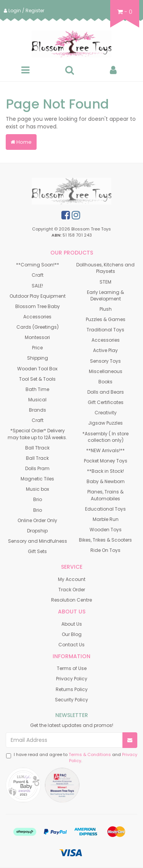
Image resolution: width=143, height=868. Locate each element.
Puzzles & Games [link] (106, 319)
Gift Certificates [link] (106, 402)
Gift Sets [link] (37, 551)
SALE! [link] (37, 286)
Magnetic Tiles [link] (37, 479)
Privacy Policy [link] (72, 679)
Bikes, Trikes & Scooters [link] (105, 540)
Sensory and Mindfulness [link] (38, 541)
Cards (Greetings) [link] (38, 327)
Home (21, 142)
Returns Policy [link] (72, 689)
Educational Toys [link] (105, 509)
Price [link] (37, 348)
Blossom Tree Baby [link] (38, 306)
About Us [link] (72, 624)
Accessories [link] (37, 317)
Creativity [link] (106, 413)
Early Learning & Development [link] (105, 295)
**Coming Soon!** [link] (38, 265)
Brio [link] (38, 499)
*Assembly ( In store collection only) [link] (105, 437)
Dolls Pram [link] (37, 468)
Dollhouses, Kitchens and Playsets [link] (105, 268)
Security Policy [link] (71, 700)
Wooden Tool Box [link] (37, 369)
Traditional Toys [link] (105, 330)
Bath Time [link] (37, 389)
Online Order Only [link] (37, 520)
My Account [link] (72, 579)
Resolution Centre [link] (71, 600)
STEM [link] (105, 282)
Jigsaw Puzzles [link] (105, 423)
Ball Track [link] (37, 458)
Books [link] (105, 382)
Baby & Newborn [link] (106, 481)
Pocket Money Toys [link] (106, 461)
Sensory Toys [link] (105, 361)
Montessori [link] (37, 337)
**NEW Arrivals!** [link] (105, 450)
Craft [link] (38, 275)
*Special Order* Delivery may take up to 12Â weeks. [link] (37, 434)
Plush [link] (106, 309)
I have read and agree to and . (72, 758)
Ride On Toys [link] (105, 550)
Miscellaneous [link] (106, 371)
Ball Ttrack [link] (37, 448)
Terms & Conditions (90, 754)
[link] (66, 215)
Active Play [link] (105, 350)
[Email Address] (64, 740)
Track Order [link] (72, 590)
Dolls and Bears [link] (106, 392)
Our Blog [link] (72, 634)
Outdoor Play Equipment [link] (38, 296)
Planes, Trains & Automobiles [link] (105, 495)
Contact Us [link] (71, 645)
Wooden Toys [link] (106, 530)
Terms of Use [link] (72, 668)
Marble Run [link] (106, 519)
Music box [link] (38, 489)
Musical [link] (37, 400)
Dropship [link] (37, 531)
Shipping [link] (38, 358)
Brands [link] (38, 410)
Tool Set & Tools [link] (37, 379)
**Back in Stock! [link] (105, 471)
